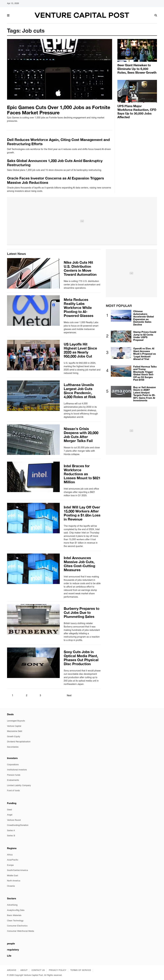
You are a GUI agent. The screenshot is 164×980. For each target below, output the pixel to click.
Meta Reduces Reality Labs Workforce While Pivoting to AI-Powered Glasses (79, 308)
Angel (10, 815)
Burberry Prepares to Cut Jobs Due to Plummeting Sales (82, 613)
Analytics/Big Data (16, 910)
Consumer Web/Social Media (20, 931)
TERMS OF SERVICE (81, 970)
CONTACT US (38, 970)
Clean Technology (15, 921)
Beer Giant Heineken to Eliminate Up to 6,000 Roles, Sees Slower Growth (137, 69)
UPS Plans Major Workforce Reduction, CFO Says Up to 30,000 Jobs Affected (137, 111)
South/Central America (17, 870)
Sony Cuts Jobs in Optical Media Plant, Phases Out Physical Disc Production (81, 658)
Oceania (11, 886)
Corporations (13, 765)
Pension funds (14, 775)
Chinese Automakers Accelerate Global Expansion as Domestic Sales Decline (144, 318)
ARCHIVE (12, 970)
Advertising (12, 905)
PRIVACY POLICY (58, 970)
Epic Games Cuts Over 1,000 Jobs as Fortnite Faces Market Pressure (59, 110)
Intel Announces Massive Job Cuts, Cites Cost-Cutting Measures (79, 564)
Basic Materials (14, 915)
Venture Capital (14, 726)
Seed (9, 810)
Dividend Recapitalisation (19, 742)
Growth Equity (14, 737)
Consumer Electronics (17, 926)
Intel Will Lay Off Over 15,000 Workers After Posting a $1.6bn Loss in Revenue (82, 513)
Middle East (13, 876)
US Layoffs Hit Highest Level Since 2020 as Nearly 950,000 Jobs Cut (80, 350)
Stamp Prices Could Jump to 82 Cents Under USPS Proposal (145, 336)
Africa (10, 855)
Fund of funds (13, 791)
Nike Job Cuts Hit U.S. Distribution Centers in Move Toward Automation (80, 268)
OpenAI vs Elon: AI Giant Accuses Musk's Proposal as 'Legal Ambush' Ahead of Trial (145, 354)
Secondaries (13, 747)
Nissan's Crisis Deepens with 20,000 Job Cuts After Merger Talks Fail (81, 435)
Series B (11, 836)
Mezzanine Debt (15, 731)
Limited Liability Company (19, 786)
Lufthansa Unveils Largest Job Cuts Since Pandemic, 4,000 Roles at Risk (80, 391)
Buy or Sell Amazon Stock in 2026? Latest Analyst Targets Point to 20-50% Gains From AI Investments (145, 394)
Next (69, 696)
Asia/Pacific (13, 860)
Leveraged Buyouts (16, 721)
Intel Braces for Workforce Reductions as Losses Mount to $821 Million (82, 474)
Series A (11, 831)
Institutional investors (17, 770)
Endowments (13, 780)
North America (14, 881)
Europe (10, 865)
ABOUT (24, 970)
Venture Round (14, 820)
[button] (8, 15)
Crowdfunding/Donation (18, 825)
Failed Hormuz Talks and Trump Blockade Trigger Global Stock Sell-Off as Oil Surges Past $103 (145, 373)
